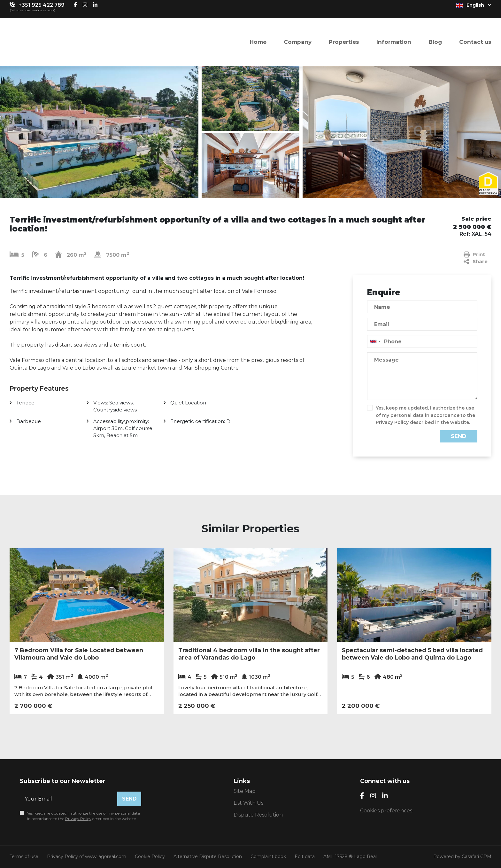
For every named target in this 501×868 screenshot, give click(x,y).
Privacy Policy (392, 422)
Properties (344, 42)
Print (474, 254)
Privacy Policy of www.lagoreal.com (87, 856)
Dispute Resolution (258, 815)
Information (394, 42)
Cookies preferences (386, 811)
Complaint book (268, 856)
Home (258, 42)
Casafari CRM (477, 856)
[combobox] (422, 341)
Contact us (475, 42)
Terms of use (24, 856)
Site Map (245, 791)
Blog (435, 42)
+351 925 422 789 (42, 5)
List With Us (248, 803)
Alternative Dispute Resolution (208, 856)
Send (459, 436)
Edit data (305, 856)
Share (476, 262)
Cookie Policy (150, 856)
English (474, 5)
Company (298, 42)
